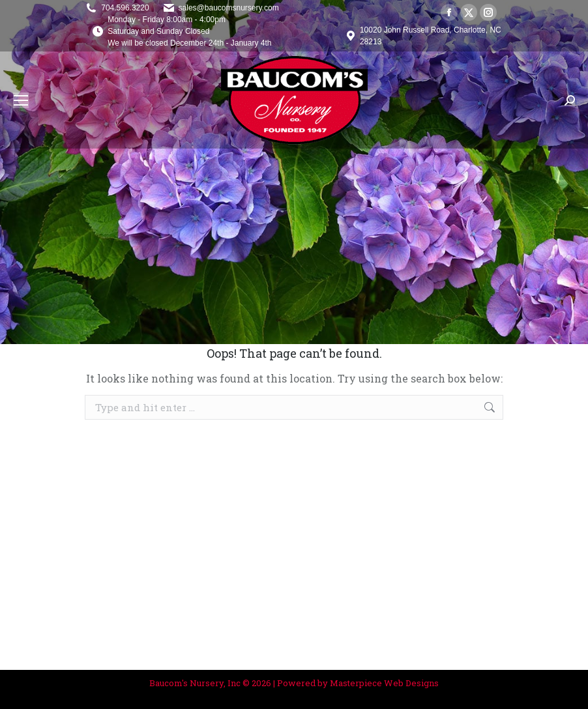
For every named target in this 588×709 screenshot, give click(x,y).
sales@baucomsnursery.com (229, 8)
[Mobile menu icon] (21, 100)
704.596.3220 (125, 8)
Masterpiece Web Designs (384, 683)
